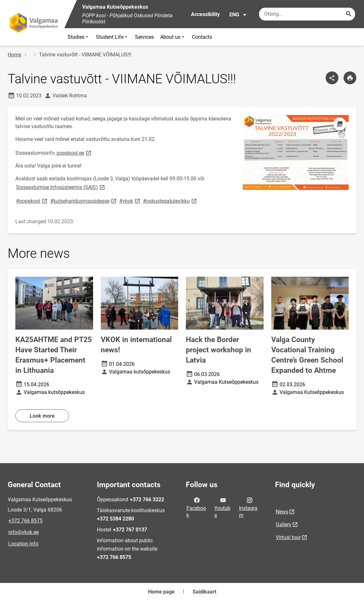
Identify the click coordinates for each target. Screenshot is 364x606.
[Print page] (350, 78)
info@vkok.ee (24, 532)
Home (14, 55)
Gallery (284, 524)
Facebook (196, 507)
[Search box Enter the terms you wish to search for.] (307, 14)
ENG (238, 15)
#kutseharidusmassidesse (84, 201)
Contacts (202, 37)
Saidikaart (204, 592)
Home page (161, 592)
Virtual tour (288, 537)
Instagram (248, 507)
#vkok (130, 201)
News (282, 512)
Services (144, 37)
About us (173, 37)
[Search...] (349, 14)
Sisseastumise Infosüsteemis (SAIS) (61, 187)
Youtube (222, 507)
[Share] (332, 78)
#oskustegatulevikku (170, 201)
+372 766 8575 (25, 521)
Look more (42, 416)
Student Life (112, 37)
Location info (23, 544)
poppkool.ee (74, 153)
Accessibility (205, 14)
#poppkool (32, 201)
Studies (79, 37)
